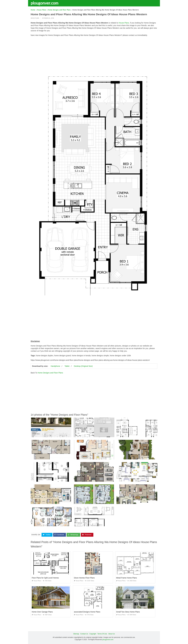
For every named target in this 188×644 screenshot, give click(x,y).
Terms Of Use (102, 634)
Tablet (67, 366)
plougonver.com (45, 3)
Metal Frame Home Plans (127, 578)
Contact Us (84, 634)
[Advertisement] (94, 57)
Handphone (55, 366)
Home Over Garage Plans (42, 612)
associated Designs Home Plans (87, 612)
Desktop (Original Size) (83, 366)
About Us (111, 634)
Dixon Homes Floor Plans (84, 578)
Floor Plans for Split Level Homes (45, 578)
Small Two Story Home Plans (128, 612)
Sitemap (76, 634)
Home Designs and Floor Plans (50, 373)
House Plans (35, 18)
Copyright (93, 634)
